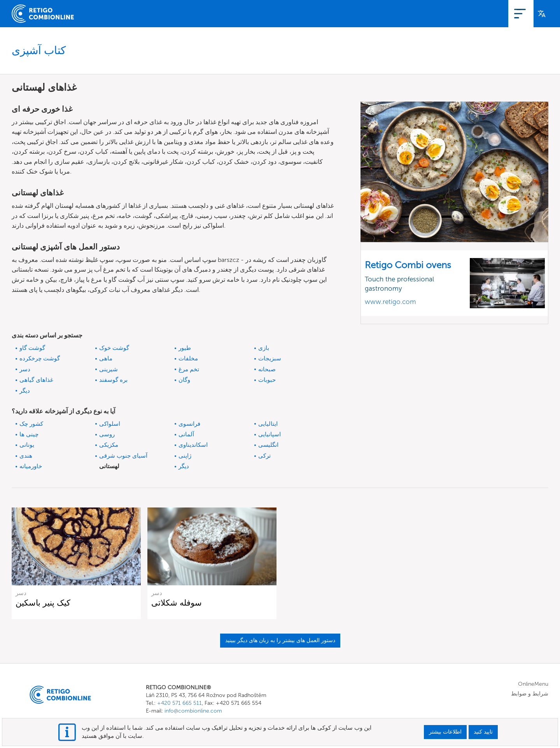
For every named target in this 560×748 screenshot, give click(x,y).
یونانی (27, 445)
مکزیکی (109, 445)
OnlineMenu (457, 13)
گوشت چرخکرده (40, 358)
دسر (25, 369)
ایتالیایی (268, 424)
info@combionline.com (193, 711)
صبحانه (267, 369)
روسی (107, 434)
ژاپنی (185, 456)
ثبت (488, 13)
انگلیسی (268, 445)
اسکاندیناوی (193, 445)
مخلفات (188, 358)
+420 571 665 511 (179, 703)
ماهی (106, 358)
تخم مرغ (189, 369)
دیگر (25, 391)
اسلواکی (110, 424)
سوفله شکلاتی (177, 603)
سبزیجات (270, 358)
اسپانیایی (269, 434)
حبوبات (267, 380)
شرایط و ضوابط (530, 694)
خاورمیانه (31, 466)
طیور (185, 348)
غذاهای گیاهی (36, 380)
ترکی (264, 456)
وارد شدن (515, 13)
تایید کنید (483, 732)
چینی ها (29, 434)
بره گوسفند (113, 380)
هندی (26, 456)
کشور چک (31, 424)
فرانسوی (189, 424)
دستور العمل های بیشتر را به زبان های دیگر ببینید (280, 640)
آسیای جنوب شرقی (123, 456)
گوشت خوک (114, 348)
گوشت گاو (32, 348)
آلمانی (186, 434)
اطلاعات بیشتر (445, 732)
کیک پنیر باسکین (43, 603)
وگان (184, 380)
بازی (264, 348)
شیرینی (108, 369)
